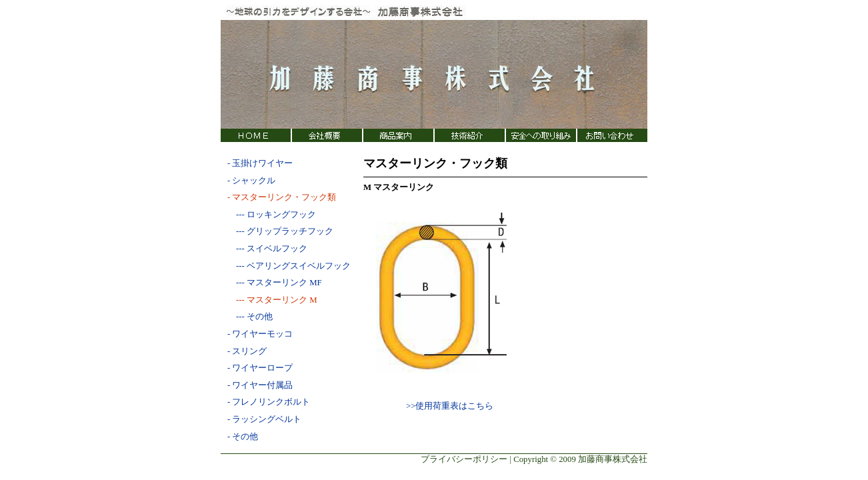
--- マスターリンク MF (275, 283)
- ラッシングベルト (264, 419)
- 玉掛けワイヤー (260, 163)
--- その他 (250, 317)
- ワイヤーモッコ (260, 334)
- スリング (247, 351)
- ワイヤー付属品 (260, 385)
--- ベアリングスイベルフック (289, 266)
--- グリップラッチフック (280, 231)
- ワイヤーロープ (260, 368)
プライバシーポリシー (464, 459)
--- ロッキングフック (272, 215)
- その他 (243, 437)
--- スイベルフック (267, 249)
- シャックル (251, 181)
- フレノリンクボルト (269, 402)
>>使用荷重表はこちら (450, 406)
